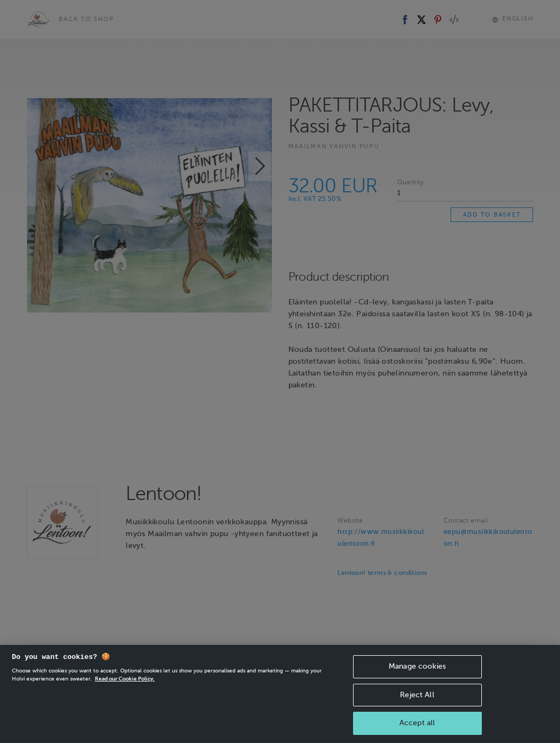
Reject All (417, 700)
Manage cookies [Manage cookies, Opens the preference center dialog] (417, 671)
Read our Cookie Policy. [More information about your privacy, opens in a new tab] (125, 683)
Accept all (417, 728)
